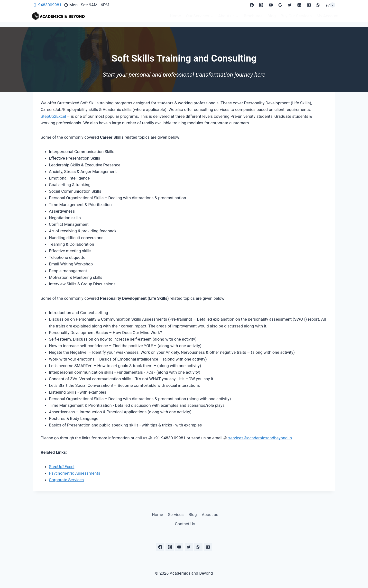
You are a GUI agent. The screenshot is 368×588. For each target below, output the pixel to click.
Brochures (253, 16)
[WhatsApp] (318, 5)
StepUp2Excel (53, 116)
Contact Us (185, 524)
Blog (272, 16)
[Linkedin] (299, 5)
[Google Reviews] (280, 5)
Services (176, 515)
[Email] (309, 5)
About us (210, 515)
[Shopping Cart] (330, 5)
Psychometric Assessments (75, 473)
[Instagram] (261, 5)
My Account (328, 16)
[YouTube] (271, 5)
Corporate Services (66, 480)
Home (175, 16)
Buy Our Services (296, 16)
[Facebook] (252, 5)
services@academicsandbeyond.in (260, 438)
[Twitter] (290, 5)
